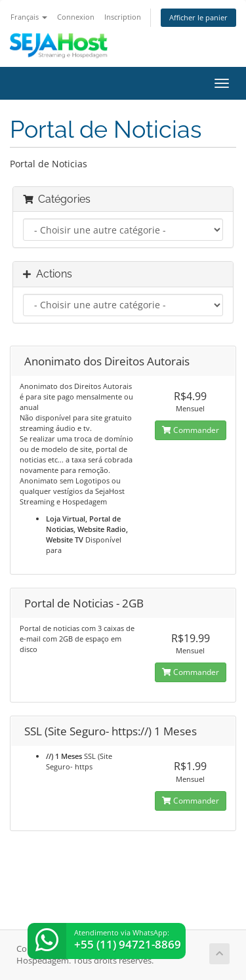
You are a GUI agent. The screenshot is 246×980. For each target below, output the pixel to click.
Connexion (76, 17)
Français (29, 17)
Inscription (123, 17)
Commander (191, 430)
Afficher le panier (198, 17)
